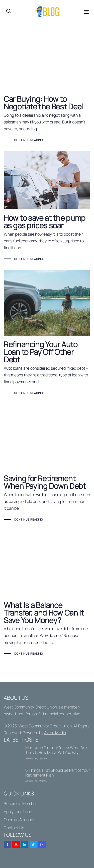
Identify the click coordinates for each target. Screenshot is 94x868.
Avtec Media (55, 733)
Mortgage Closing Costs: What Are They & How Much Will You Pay (47, 754)
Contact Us (14, 828)
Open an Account (19, 820)
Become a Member (20, 803)
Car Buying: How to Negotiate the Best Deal (47, 92)
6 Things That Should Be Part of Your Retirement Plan (47, 776)
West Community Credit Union (30, 707)
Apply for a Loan (18, 812)
